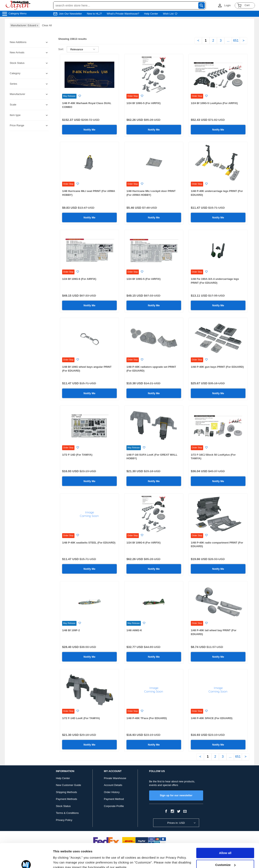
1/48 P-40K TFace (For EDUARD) (147, 718)
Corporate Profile (114, 806)
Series (13, 84)
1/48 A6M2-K (134, 630)
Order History (112, 792)
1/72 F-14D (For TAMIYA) (77, 455)
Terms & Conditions (67, 813)
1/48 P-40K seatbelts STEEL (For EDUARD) (89, 543)
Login (227, 5)
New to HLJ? (94, 14)
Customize (225, 846)
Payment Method (114, 799)
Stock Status (63, 806)
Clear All (47, 25)
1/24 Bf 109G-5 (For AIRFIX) (144, 103)
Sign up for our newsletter (176, 795)
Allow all (225, 835)
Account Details (113, 785)
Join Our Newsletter (70, 14)
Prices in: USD (176, 823)
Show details (62, 860)
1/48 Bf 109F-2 (71, 630)
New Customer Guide (68, 785)
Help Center (151, 14)
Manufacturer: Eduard (25, 25)
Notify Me (90, 130)
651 (236, 41)
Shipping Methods (66, 792)
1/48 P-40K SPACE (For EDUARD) (212, 718)
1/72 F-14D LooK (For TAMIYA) (81, 718)
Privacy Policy (64, 820)
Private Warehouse (115, 778)
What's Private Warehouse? (123, 14)
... (228, 41)
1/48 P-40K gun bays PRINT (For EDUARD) (217, 367)
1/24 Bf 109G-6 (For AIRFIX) (79, 279)
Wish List (170, 14)
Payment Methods (66, 799)
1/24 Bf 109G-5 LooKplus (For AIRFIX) (214, 103)
